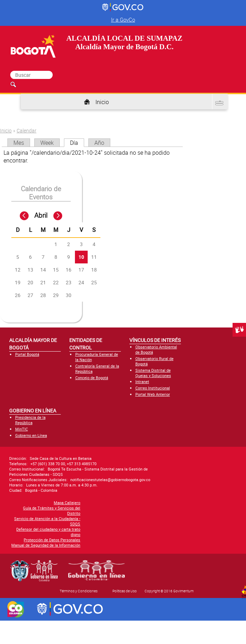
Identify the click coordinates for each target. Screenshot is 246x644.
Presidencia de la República (30, 420)
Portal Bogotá (27, 354)
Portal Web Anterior (153, 394)
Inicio (102, 102)
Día (77, 143)
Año (99, 143)
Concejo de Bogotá (92, 378)
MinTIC (22, 429)
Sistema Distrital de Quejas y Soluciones (153, 373)
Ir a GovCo (123, 19)
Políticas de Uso (125, 591)
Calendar (27, 130)
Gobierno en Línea (31, 435)
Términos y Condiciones (79, 591)
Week (47, 143)
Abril (41, 215)
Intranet (142, 381)
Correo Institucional (153, 388)
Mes (19, 143)
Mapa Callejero (22, 503)
